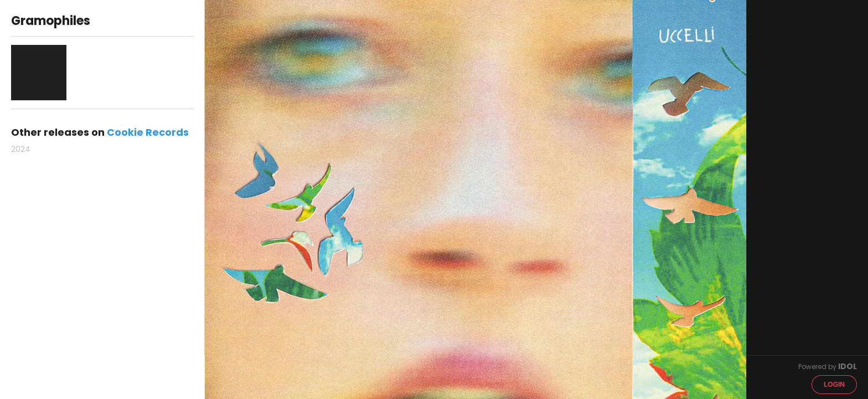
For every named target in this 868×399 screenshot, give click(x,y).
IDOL (848, 366)
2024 (21, 149)
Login (834, 385)
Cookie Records (148, 132)
